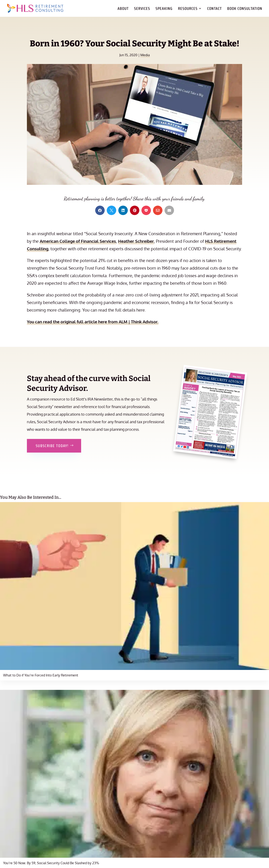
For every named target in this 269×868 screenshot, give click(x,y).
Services (142, 9)
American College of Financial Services (78, 241)
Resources (188, 9)
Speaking (164, 9)
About (123, 9)
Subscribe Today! (52, 446)
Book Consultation (245, 9)
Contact (214, 9)
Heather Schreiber (136, 241)
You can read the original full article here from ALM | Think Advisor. (93, 322)
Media (145, 55)
